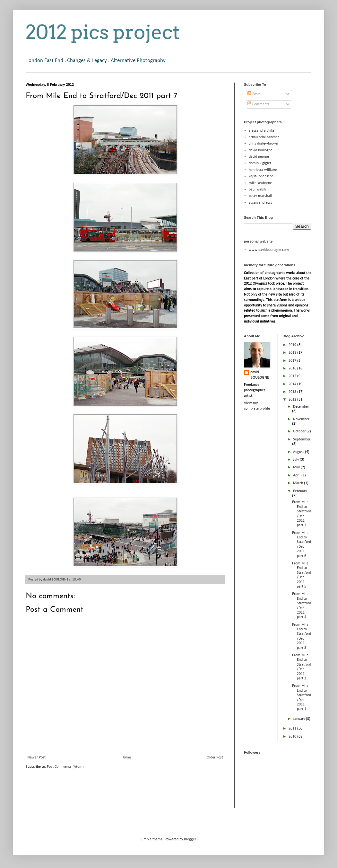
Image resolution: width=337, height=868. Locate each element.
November (301, 419)
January (299, 719)
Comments (258, 104)
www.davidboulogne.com (269, 250)
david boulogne (261, 150)
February (300, 491)
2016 (293, 368)
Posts (254, 94)
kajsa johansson (261, 176)
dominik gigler (260, 163)
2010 (293, 737)
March (298, 483)
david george (259, 157)
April (297, 475)
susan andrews (260, 203)
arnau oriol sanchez (264, 137)
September (302, 439)
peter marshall (260, 196)
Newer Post (36, 757)
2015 (293, 376)
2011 (293, 729)
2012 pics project (103, 32)
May (297, 467)
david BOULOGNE (260, 375)
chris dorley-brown (263, 144)
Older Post (215, 757)
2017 (293, 361)
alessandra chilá (261, 131)
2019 (293, 345)
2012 (293, 400)
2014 (293, 384)
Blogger (190, 839)
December (301, 407)
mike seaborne (260, 183)
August (299, 452)
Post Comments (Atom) (65, 767)
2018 (293, 353)
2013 (293, 392)
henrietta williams (263, 170)
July (296, 460)
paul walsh (257, 190)
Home (126, 757)
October (300, 431)
